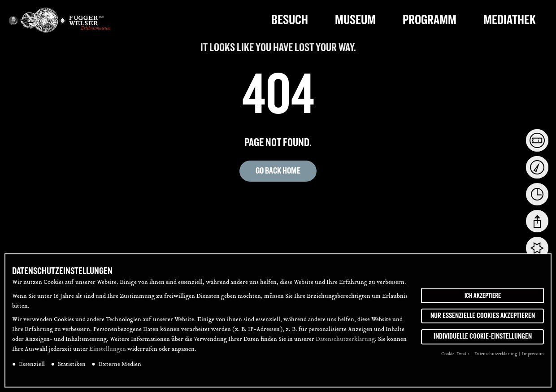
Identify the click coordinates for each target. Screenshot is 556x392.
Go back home (278, 171)
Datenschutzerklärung (345, 344)
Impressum (533, 359)
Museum (355, 20)
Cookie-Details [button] (456, 359)
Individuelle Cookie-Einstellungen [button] (483, 341)
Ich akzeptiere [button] (483, 300)
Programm (430, 20)
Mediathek (510, 20)
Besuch (290, 20)
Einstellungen (108, 354)
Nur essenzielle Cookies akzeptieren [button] (483, 320)
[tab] (537, 140)
